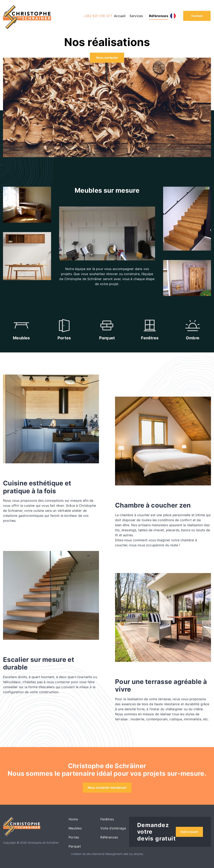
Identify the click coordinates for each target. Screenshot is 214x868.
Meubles (75, 828)
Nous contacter (107, 58)
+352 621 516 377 (98, 16)
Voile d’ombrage (113, 828)
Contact (197, 16)
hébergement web (117, 854)
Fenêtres (107, 819)
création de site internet (86, 854)
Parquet (75, 846)
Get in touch (189, 832)
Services (136, 16)
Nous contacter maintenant (107, 788)
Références (159, 16)
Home (73, 819)
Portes (74, 837)
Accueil (120, 16)
